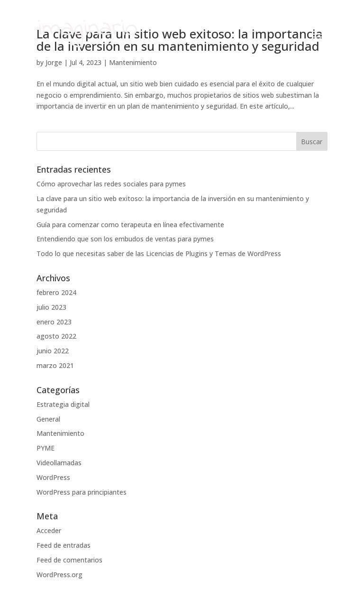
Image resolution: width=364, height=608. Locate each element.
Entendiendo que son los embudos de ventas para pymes (125, 239)
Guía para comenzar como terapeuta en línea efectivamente (130, 225)
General (48, 419)
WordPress (53, 477)
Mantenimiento (60, 433)
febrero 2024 (56, 292)
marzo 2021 (55, 365)
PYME (45, 448)
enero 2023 (54, 322)
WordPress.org (59, 575)
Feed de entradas (64, 545)
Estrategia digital (63, 404)
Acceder (49, 530)
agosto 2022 (56, 336)
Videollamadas (59, 463)
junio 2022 (53, 351)
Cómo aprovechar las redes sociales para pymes (111, 184)
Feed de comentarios (69, 560)
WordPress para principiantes (82, 492)
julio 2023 (51, 307)
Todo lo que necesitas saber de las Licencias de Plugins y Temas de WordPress (159, 253)
